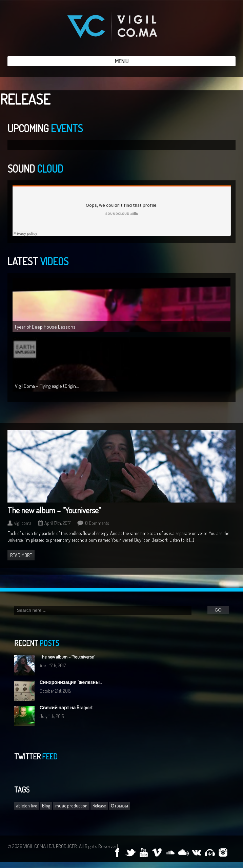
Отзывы (119, 806)
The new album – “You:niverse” (54, 510)
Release (99, 806)
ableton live (27, 806)
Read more (21, 555)
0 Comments (97, 523)
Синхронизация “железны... (71, 682)
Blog (46, 806)
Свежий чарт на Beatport (66, 707)
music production (71, 806)
